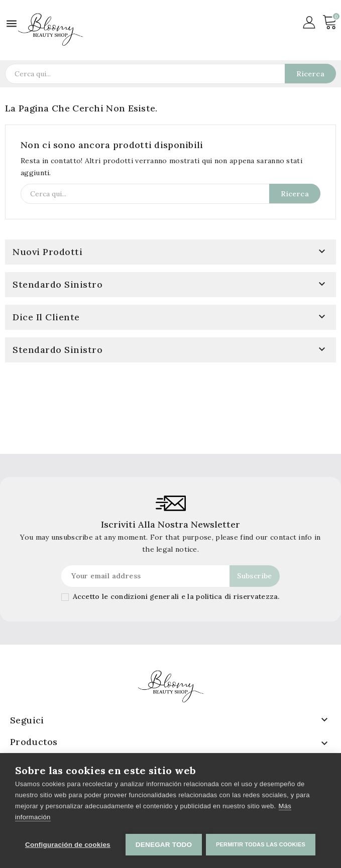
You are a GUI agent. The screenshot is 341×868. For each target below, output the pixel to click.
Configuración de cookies (68, 845)
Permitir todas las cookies (262, 844)
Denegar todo (164, 845)
